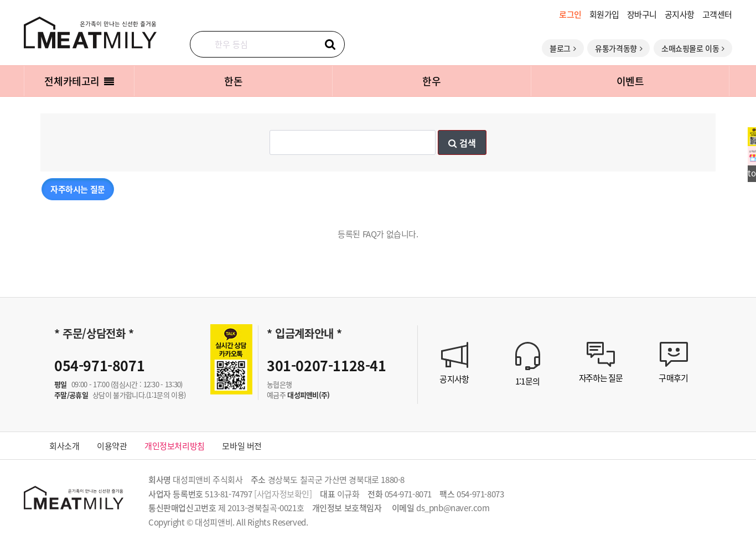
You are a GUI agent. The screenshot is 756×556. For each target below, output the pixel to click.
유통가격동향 (618, 48)
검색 (462, 143)
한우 (431, 81)
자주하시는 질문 (78, 189)
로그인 (570, 14)
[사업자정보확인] (283, 494)
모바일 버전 (242, 446)
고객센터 (717, 14)
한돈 (233, 81)
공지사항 (680, 14)
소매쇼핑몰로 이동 (693, 48)
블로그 (563, 48)
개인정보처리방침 (175, 446)
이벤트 (630, 81)
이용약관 (112, 446)
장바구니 (642, 14)
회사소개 (64, 446)
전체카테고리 (79, 81)
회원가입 (604, 14)
